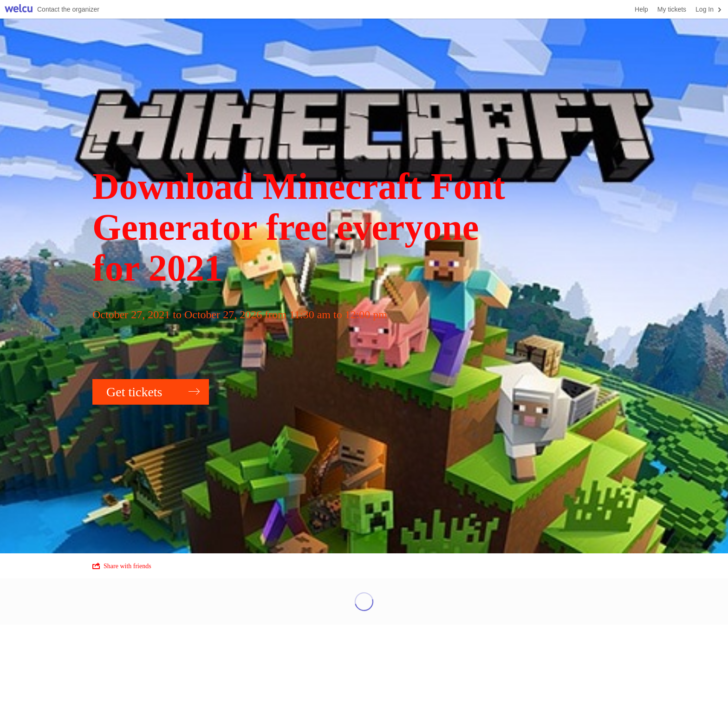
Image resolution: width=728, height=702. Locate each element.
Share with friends (122, 566)
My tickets (672, 9)
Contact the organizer (68, 9)
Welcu (19, 10)
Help (641, 9)
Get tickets (153, 392)
